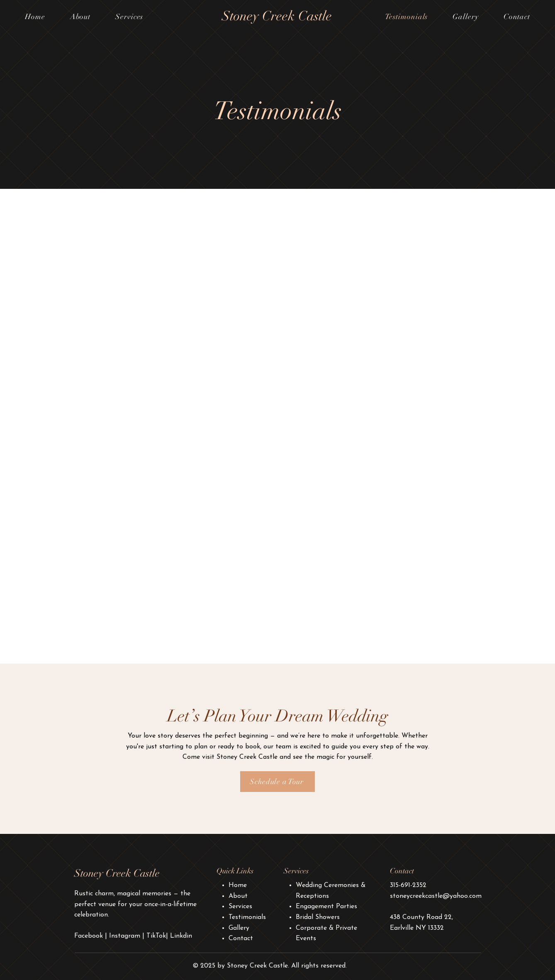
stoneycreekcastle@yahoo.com (436, 896)
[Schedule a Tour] (277, 782)
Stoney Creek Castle (277, 16)
